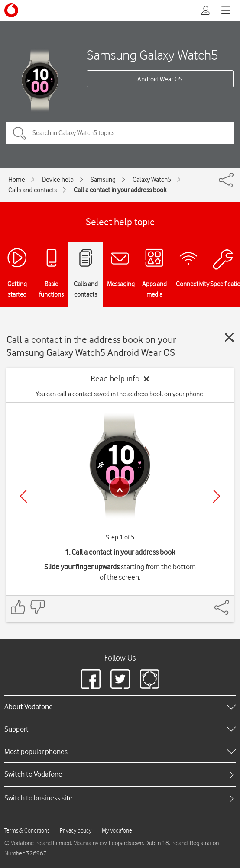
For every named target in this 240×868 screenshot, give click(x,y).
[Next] (217, 496)
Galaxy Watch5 (152, 180)
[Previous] (23, 496)
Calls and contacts (32, 190)
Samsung (103, 180)
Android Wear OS (160, 79)
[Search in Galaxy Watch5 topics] (120, 133)
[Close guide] (229, 337)
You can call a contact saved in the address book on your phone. (120, 394)
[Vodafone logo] (11, 10)
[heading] (120, 707)
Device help (58, 180)
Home (17, 180)
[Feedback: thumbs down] (37, 607)
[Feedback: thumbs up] (18, 607)
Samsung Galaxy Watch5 (152, 55)
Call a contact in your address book (120, 190)
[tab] (120, 774)
